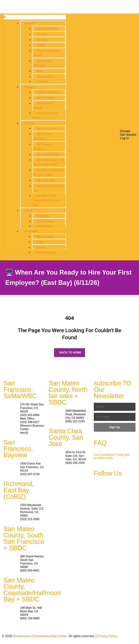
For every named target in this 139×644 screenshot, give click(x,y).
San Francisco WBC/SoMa (43, 63)
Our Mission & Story (47, 29)
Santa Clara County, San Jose (48, 188)
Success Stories (45, 221)
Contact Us (42, 82)
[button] (35, 17)
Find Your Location (47, 128)
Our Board (42, 40)
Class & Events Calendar (43, 106)
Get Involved (30, 231)
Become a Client (45, 98)
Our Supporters (45, 77)
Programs (30, 87)
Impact (28, 211)
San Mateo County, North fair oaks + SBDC (68, 393)
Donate (40, 242)
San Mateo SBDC (46, 180)
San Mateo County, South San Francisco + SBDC (49, 162)
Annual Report (44, 226)
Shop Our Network (45, 252)
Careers (41, 45)
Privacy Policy (107, 636)
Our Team (42, 34)
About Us (29, 23)
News (40, 71)
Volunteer (41, 247)
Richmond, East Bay (47, 154)
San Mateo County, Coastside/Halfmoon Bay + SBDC (47, 200)
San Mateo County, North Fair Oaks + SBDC (48, 173)
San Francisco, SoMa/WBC (20, 390)
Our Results (43, 216)
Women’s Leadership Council (46, 53)
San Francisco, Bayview (43, 147)
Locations (30, 123)
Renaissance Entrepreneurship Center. (40, 636)
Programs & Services (48, 92)
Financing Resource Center (45, 115)
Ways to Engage (45, 236)
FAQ (100, 443)
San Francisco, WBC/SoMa (43, 136)
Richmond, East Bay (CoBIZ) (19, 490)
